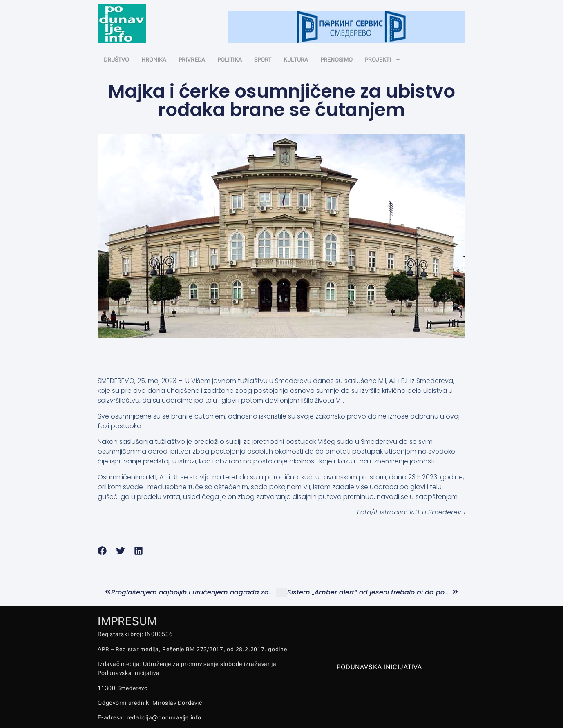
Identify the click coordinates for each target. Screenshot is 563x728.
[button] (102, 551)
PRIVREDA (192, 60)
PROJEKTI (383, 60)
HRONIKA (154, 60)
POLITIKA (230, 60)
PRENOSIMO (336, 60)
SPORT (263, 60)
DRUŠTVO (116, 60)
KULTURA (296, 60)
